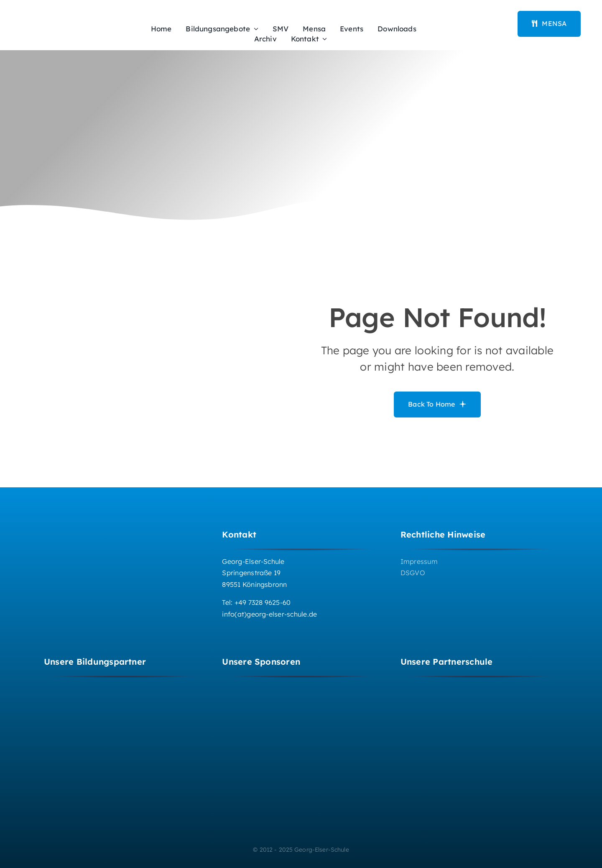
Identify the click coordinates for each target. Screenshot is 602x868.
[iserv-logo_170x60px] (473, 15)
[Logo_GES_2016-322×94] (73, 20)
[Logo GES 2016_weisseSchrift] (86, 529)
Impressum (419, 561)
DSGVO (413, 573)
